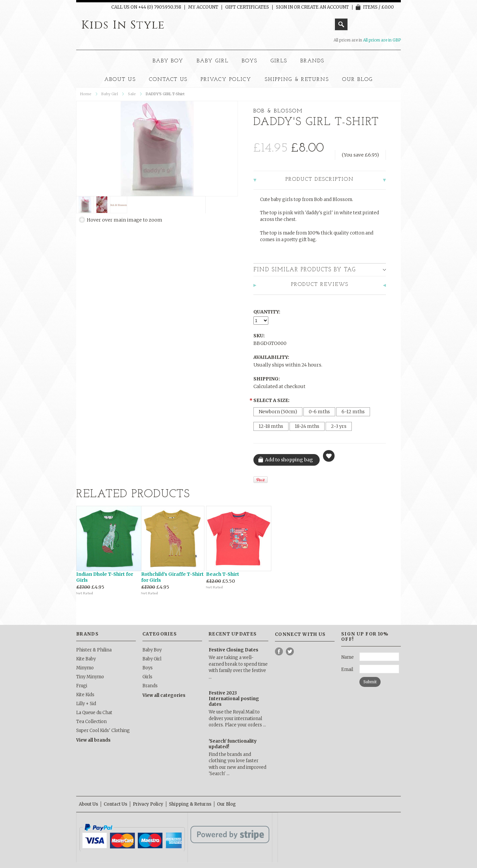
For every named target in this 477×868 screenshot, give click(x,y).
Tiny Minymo (90, 677)
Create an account (325, 7)
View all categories (164, 695)
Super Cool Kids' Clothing (103, 731)
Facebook (279, 652)
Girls (279, 61)
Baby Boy (168, 61)
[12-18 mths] (271, 426)
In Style (123, 25)
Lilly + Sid (86, 704)
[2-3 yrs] (339, 426)
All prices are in (382, 40)
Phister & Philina (94, 650)
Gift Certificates (247, 7)
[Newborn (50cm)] (278, 412)
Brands (313, 61)
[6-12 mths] (353, 412)
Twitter (290, 652)
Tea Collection (91, 722)
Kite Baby (86, 659)
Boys (250, 61)
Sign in (284, 7)
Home (86, 94)
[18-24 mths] (307, 426)
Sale (132, 94)
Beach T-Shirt (223, 574)
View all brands (93, 740)
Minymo (85, 668)
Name (347, 657)
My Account (203, 7)
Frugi (82, 686)
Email (347, 669)
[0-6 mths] (319, 412)
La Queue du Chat (94, 713)
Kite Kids (85, 695)
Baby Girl (213, 61)
